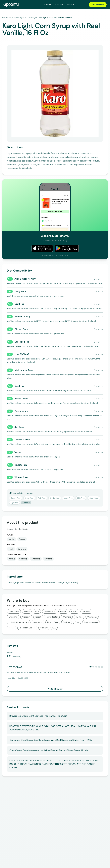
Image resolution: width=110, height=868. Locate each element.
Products (7, 18)
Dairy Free (20, 291)
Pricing (59, 5)
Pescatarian (21, 411)
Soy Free (19, 427)
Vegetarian (21, 465)
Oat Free (19, 386)
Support (71, 5)
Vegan (18, 452)
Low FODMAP (22, 354)
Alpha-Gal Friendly (25, 279)
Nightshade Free (24, 370)
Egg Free (19, 304)
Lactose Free (22, 342)
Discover (47, 5)
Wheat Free (21, 477)
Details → (99, 279)
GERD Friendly (22, 317)
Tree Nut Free (22, 440)
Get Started (98, 5)
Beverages (19, 18)
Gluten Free (21, 329)
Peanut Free (21, 399)
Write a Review (55, 689)
